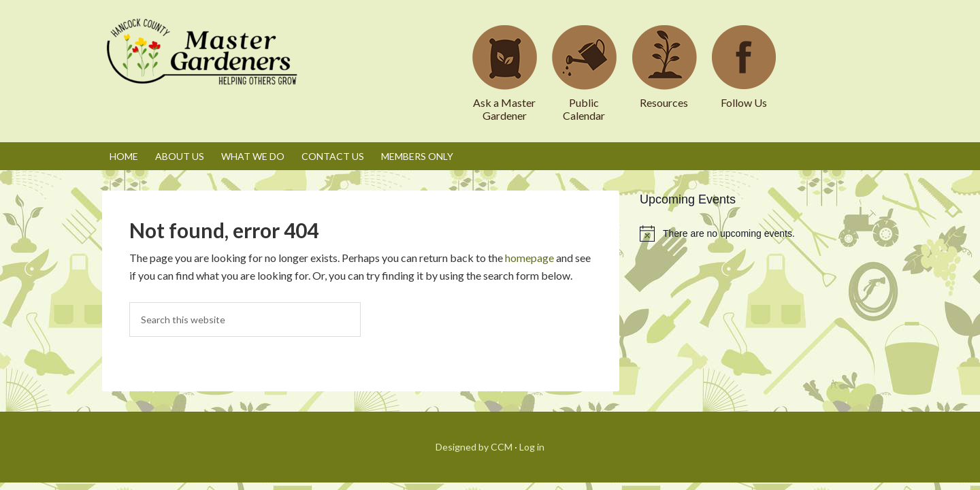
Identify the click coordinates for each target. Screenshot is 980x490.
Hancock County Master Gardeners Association (204, 65)
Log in (532, 447)
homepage (529, 258)
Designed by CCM (474, 447)
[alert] (759, 233)
